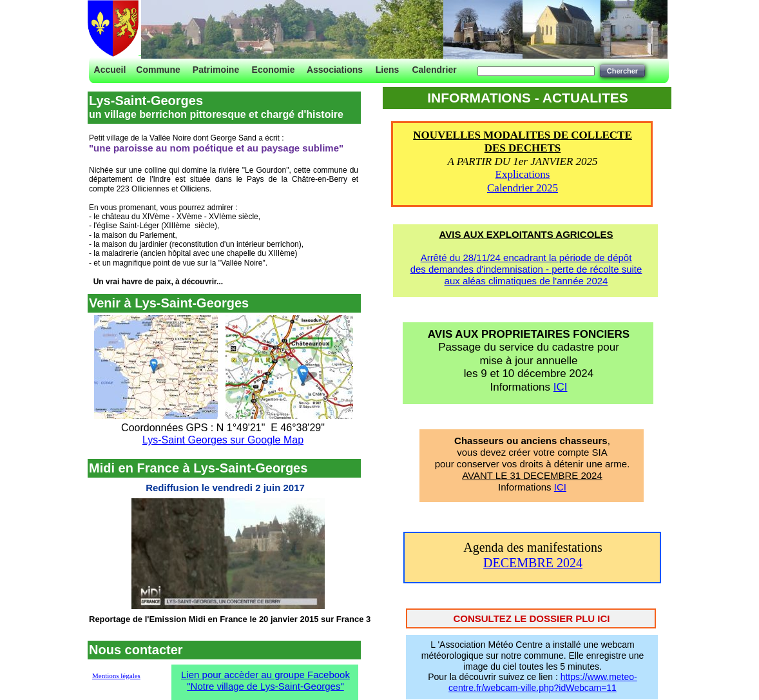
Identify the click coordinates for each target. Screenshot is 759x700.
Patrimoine (216, 70)
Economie (274, 70)
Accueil (110, 70)
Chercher (622, 71)
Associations (335, 70)
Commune (158, 70)
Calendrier (434, 70)
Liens (388, 70)
